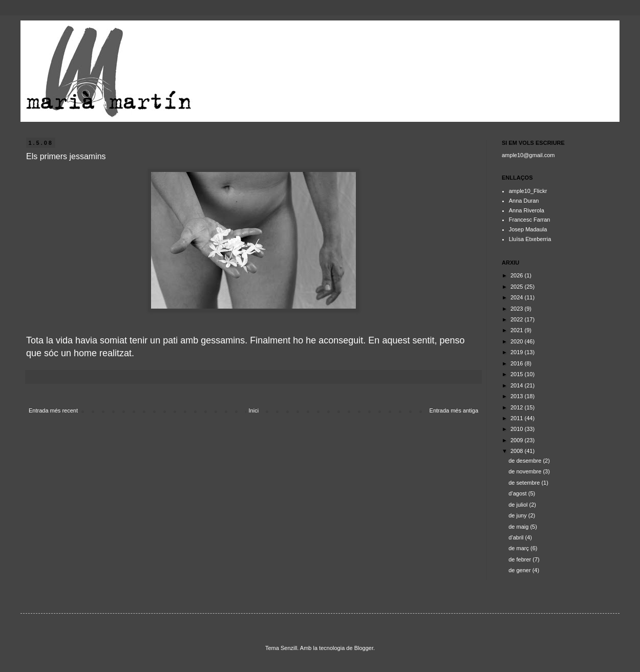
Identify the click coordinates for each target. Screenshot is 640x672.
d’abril (517, 537)
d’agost (518, 493)
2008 (518, 451)
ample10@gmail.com (528, 155)
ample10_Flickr (528, 191)
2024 (518, 297)
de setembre (525, 483)
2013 (518, 396)
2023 (518, 309)
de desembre (526, 461)
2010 (518, 429)
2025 (518, 287)
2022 (518, 319)
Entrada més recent (53, 410)
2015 (518, 374)
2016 (518, 363)
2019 (518, 352)
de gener (520, 570)
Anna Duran (524, 201)
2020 (518, 341)
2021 (518, 330)
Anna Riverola (527, 210)
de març (519, 548)
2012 (518, 407)
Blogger (364, 648)
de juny (518, 515)
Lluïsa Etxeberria (530, 239)
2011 (518, 418)
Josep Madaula (528, 229)
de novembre (526, 471)
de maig (519, 527)
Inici (254, 410)
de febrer (520, 559)
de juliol (519, 505)
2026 (518, 275)
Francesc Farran (530, 220)
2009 (518, 440)
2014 (518, 385)
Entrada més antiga (454, 410)
